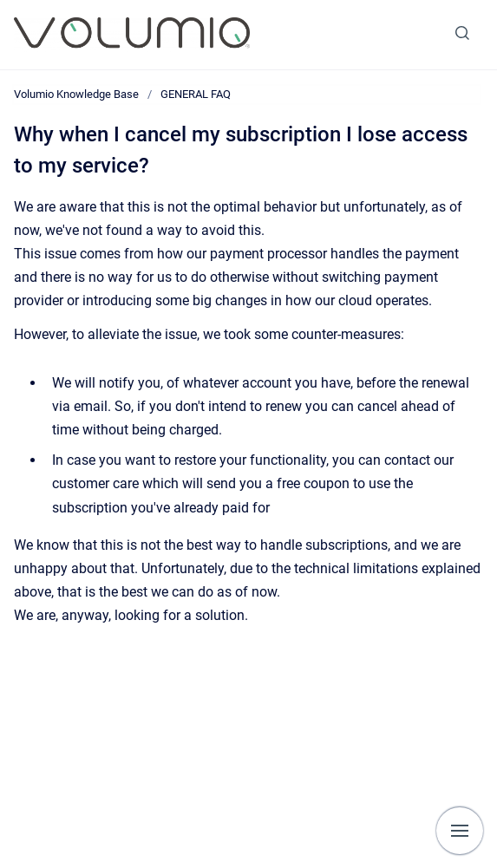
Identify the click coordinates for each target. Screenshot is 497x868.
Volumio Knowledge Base (76, 94)
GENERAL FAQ (196, 94)
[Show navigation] (460, 831)
